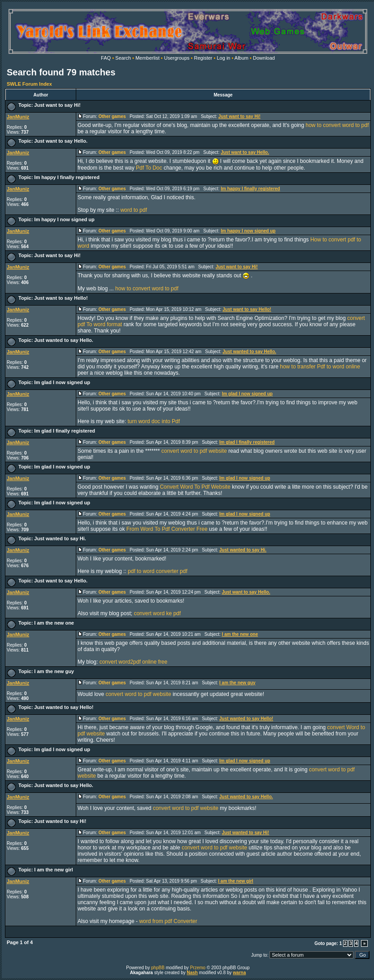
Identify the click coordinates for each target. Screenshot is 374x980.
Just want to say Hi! (57, 105)
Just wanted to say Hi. (60, 538)
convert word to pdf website (194, 451)
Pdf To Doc (149, 168)
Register (203, 58)
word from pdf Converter (168, 921)
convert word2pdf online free (133, 662)
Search (123, 58)
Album (241, 58)
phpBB (158, 968)
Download (264, 58)
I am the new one (54, 623)
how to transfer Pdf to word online (320, 367)
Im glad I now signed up (62, 382)
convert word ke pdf (157, 613)
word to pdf (133, 210)
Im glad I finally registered (65, 431)
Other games (112, 116)
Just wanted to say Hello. (63, 340)
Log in (223, 58)
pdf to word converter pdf (158, 571)
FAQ (106, 58)
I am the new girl (53, 870)
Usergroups (177, 58)
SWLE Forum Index (29, 84)
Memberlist (148, 58)
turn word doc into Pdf (154, 421)
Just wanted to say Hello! (64, 707)
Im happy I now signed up (64, 219)
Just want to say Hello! (61, 298)
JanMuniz (18, 117)
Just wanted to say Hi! (60, 821)
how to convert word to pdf (337, 125)
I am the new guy (54, 671)
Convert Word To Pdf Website (195, 487)
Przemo (198, 968)
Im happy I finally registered (67, 177)
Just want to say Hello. (61, 141)
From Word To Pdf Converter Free (167, 529)
